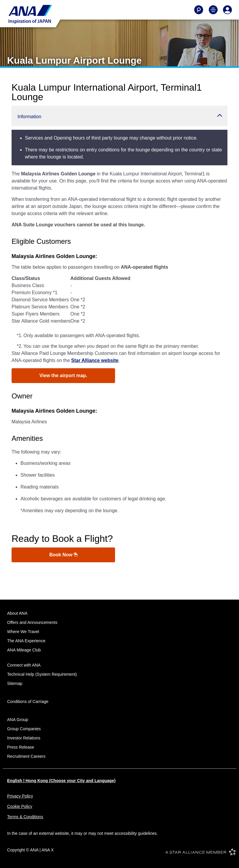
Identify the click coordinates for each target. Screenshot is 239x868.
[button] (120, 116)
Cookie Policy (20, 806)
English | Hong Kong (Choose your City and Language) (61, 781)
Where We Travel (23, 632)
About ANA (17, 613)
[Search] (199, 10)
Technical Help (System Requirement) (42, 674)
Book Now (63, 555)
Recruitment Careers (26, 756)
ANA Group (18, 720)
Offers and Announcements (32, 622)
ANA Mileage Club (24, 650)
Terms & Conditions (25, 817)
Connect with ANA (24, 665)
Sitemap (15, 683)
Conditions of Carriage (28, 702)
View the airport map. (63, 375)
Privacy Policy (20, 796)
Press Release (21, 747)
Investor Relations (24, 738)
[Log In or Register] (227, 10)
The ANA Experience (26, 641)
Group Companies (24, 729)
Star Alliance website (95, 360)
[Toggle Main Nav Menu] (213, 10)
